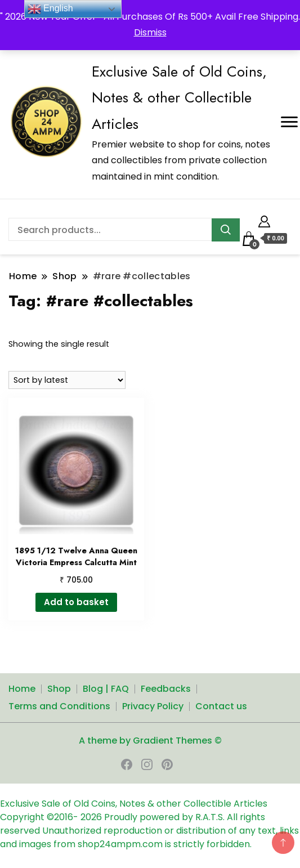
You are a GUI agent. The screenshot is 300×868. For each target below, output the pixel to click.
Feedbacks (166, 689)
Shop (59, 689)
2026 (92, 817)
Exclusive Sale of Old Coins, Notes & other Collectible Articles (179, 97)
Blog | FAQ (106, 689)
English (50, 9)
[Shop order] (67, 380)
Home (22, 689)
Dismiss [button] (150, 32)
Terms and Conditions (59, 706)
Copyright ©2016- (40, 817)
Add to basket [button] (76, 602)
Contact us (221, 706)
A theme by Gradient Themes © (150, 741)
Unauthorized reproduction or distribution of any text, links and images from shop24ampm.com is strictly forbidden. (149, 837)
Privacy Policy (153, 706)
